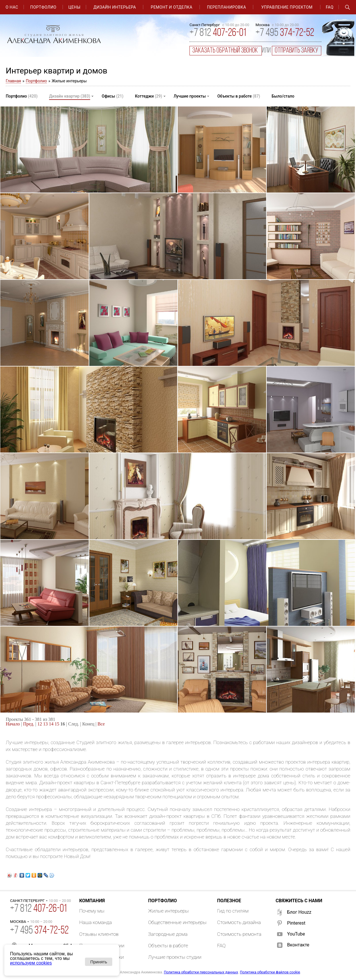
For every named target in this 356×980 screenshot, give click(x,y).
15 (57, 724)
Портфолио (43, 7)
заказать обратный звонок (226, 51)
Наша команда (96, 922)
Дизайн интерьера (115, 7)
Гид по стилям (233, 911)
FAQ (330, 7)
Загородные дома (168, 934)
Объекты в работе (239, 96)
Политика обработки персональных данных (201, 972)
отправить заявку (297, 51)
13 (45, 724)
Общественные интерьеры (177, 922)
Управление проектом (287, 7)
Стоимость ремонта (239, 934)
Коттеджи (149, 96)
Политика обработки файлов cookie (270, 972)
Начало (13, 724)
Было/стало (283, 96)
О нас (12, 7)
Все (101, 724)
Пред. (29, 724)
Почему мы (92, 911)
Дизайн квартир (70, 96)
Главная (13, 81)
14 (51, 724)
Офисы (113, 96)
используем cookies (31, 963)
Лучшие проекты (190, 96)
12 (40, 724)
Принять (99, 962)
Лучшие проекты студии (175, 957)
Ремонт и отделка (172, 7)
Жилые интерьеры (168, 911)
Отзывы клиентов (99, 934)
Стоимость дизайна (239, 922)
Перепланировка (227, 7)
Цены (74, 7)
